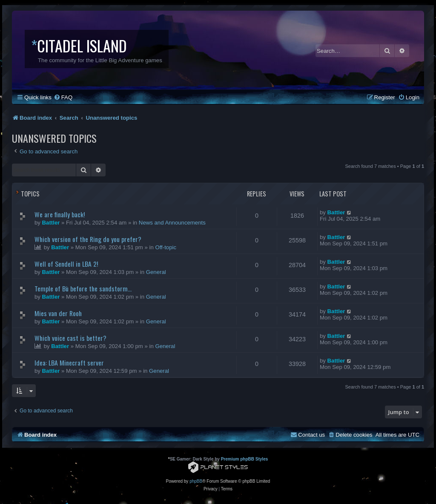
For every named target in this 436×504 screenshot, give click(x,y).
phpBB (196, 481)
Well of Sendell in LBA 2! (66, 264)
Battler (51, 223)
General (156, 272)
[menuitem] (63, 97)
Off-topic (166, 247)
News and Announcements (172, 223)
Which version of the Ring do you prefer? (88, 239)
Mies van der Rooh (58, 313)
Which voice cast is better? (70, 338)
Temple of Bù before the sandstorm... (83, 288)
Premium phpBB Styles (245, 459)
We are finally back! (60, 214)
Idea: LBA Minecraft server (69, 363)
